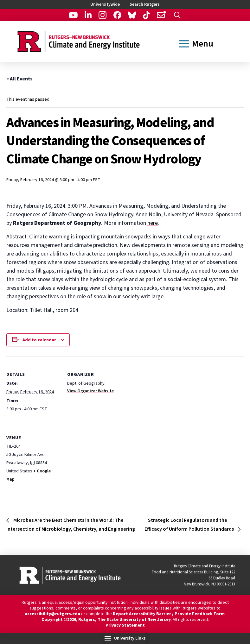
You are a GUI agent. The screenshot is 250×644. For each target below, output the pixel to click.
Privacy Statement (125, 625)
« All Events (19, 79)
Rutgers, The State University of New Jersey (125, 620)
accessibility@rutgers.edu (52, 614)
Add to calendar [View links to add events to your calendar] (39, 340)
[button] (177, 15)
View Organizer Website (90, 391)
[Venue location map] (101, 463)
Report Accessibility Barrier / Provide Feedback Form (169, 614)
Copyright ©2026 (59, 620)
